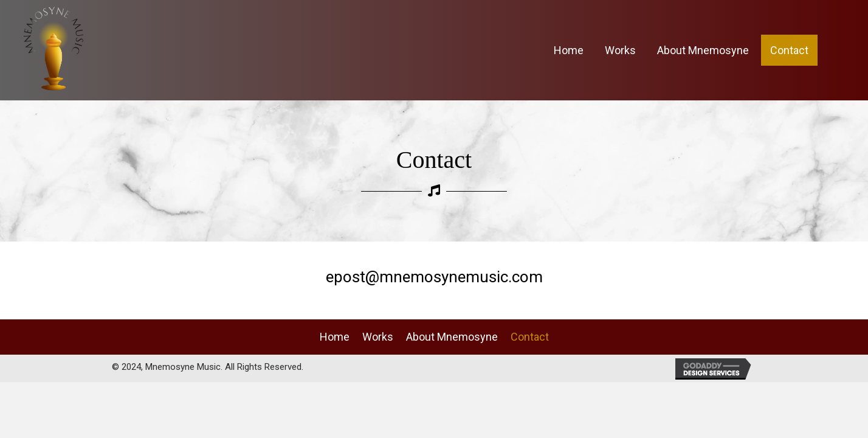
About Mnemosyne (452, 337)
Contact (530, 337)
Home (335, 337)
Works (378, 337)
